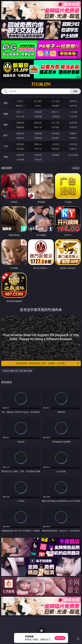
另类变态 (73, 127)
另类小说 (38, 149)
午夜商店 (38, 155)
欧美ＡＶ (56, 112)
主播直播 (56, 116)
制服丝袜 (20, 127)
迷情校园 (20, 149)
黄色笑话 (56, 149)
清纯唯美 (38, 138)
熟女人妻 (20, 116)
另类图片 (73, 138)
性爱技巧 (73, 149)
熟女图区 (56, 138)
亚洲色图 (38, 133)
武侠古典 (73, 144)
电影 (6, 125)
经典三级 (38, 127)
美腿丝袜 (20, 138)
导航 (6, 157)
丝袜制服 (38, 116)
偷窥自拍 (20, 133)
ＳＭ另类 (73, 116)
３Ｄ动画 (73, 112)
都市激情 (20, 144)
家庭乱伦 (38, 144)
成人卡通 (56, 123)
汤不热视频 (73, 155)
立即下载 (60, 638)
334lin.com (41, 84)
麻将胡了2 (20, 106)
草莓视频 (56, 155)
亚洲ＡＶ (20, 112)
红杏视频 (20, 159)
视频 (6, 114)
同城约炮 (20, 155)
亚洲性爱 (20, 123)
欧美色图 (56, 133)
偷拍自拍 (38, 123)
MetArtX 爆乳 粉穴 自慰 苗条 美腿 (17, 371)
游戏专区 (73, 101)
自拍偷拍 (38, 112)
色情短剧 (38, 159)
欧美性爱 (73, 123)
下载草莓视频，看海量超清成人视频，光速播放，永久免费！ (47, 363)
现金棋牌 (56, 106)
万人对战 (56, 101)
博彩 (6, 103)
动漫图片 (73, 133)
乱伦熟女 (56, 127)
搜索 (75, 91)
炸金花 (38, 106)
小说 (6, 146)
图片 (6, 135)
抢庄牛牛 (73, 106)
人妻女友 (56, 144)
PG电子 (20, 101)
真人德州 (38, 101)
